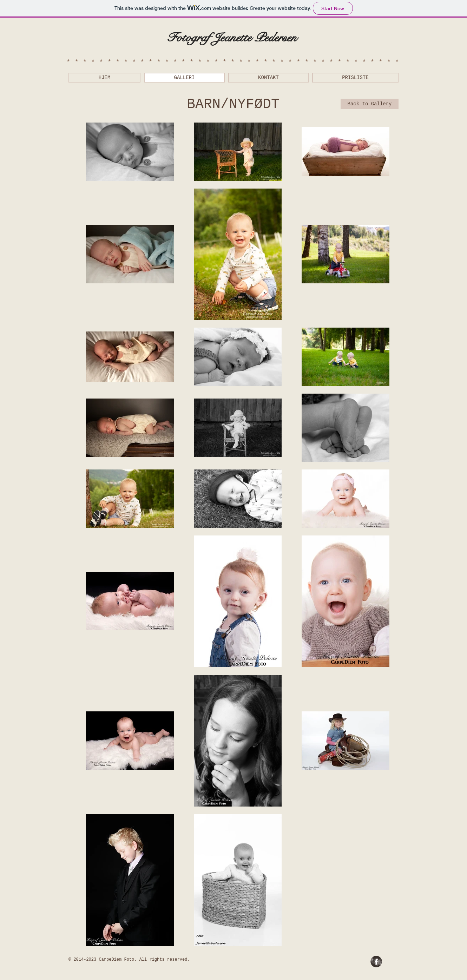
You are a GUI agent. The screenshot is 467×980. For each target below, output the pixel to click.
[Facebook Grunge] (376, 962)
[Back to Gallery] (370, 104)
